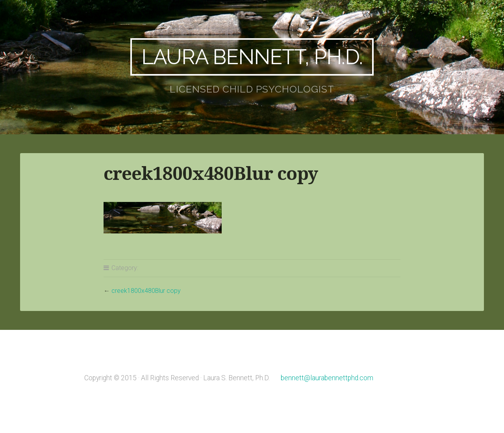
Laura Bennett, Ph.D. (252, 57)
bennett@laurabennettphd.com (327, 378)
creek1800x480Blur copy (146, 291)
